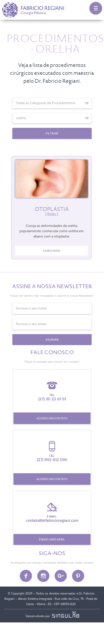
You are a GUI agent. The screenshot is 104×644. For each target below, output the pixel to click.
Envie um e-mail (52, 539)
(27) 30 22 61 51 (52, 399)
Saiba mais (52, 251)
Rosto (52, 214)
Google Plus (61, 576)
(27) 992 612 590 (52, 460)
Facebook (26, 576)
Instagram (43, 576)
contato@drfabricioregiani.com (52, 521)
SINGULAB (66, 614)
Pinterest (78, 576)
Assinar (52, 340)
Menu (96, 8)
